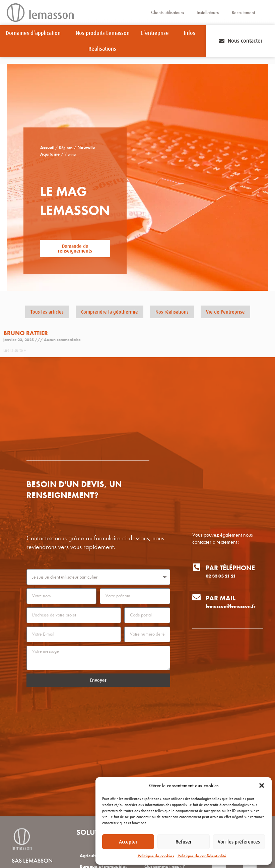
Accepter (128, 842)
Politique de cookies (156, 856)
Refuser (184, 842)
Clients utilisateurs (167, 13)
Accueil (47, 148)
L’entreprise (157, 33)
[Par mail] (196, 597)
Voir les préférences (239, 842)
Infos (191, 33)
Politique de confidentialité (202, 856)
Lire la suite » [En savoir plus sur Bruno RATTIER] (15, 350)
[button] (262, 785)
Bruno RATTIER (26, 333)
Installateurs (208, 13)
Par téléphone (230, 568)
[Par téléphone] (196, 567)
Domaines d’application (35, 33)
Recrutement (244, 13)
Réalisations (102, 49)
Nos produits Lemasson (103, 33)
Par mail (221, 598)
